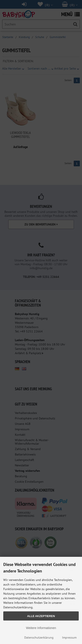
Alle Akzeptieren (41, 616)
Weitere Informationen (41, 628)
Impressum (69, 637)
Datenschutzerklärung (39, 637)
